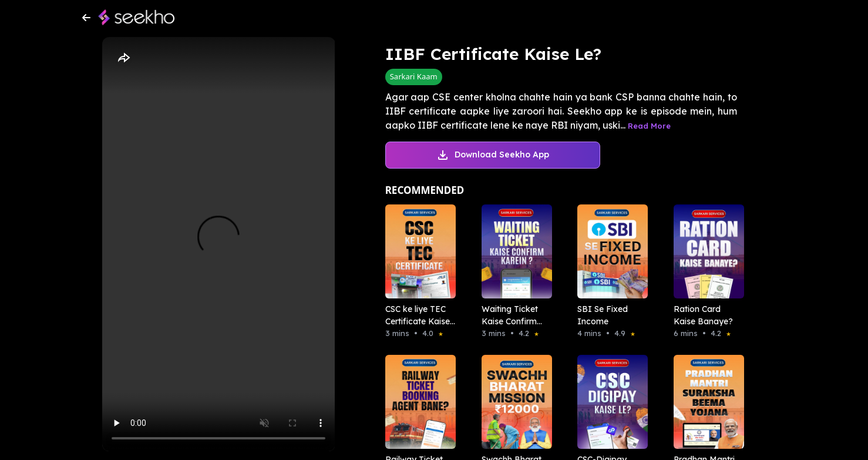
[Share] (123, 58)
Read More (649, 126)
